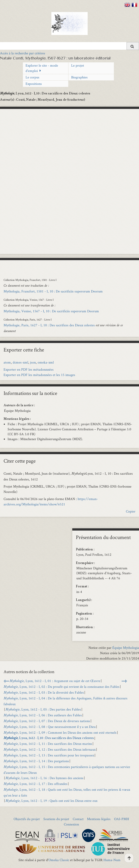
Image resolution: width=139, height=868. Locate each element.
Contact (78, 819)
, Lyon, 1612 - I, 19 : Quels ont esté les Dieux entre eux (51, 801)
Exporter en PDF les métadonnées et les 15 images (39, 375)
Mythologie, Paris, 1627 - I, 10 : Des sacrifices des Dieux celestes (49, 325)
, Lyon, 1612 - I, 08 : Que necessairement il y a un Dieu (50, 727)
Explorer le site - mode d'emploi (42, 68)
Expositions (34, 84)
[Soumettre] (133, 46)
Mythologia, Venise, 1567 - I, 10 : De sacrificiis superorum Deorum (51, 311)
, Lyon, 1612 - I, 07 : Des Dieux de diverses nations (47, 721)
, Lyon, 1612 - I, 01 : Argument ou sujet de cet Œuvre (55, 681)
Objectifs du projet (27, 819)
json (33, 362)
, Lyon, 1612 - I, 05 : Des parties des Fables (43, 709)
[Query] (69, 46)
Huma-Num (112, 860)
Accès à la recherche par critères (23, 53)
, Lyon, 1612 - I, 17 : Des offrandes (35, 784)
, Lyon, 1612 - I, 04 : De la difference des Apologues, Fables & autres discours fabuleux (65, 701)
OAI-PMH (122, 819)
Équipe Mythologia (126, 648)
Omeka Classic (59, 860)
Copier (131, 511)
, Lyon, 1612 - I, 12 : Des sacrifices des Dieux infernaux (50, 749)
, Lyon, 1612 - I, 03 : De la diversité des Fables (44, 692)
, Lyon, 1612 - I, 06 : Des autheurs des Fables (43, 715)
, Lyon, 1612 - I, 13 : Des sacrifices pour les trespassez (49, 755)
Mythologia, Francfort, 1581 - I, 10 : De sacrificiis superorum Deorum (53, 291)
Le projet (78, 65)
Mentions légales (99, 819)
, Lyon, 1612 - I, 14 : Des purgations (36, 761)
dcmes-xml (20, 362)
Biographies (79, 77)
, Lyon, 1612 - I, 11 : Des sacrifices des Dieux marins (48, 744)
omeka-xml (46, 362)
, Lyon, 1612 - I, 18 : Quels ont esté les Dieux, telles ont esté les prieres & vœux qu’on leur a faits (67, 792)
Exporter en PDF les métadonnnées (29, 369)
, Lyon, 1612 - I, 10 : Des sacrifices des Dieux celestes (49, 738)
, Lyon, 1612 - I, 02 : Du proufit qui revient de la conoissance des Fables (61, 687)
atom (7, 362)
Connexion (71, 824)
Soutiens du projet (56, 819)
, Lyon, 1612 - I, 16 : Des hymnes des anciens (44, 778)
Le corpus (32, 77)
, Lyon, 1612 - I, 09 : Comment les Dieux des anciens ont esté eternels (60, 732)
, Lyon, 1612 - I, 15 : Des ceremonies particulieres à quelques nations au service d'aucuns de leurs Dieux (67, 770)
